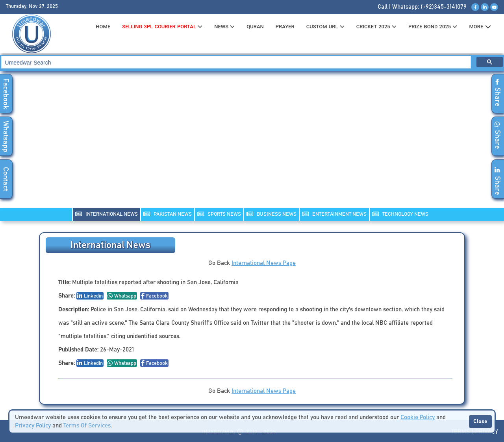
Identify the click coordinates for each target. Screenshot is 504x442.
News (224, 27)
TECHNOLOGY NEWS (400, 214)
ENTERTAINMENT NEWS (334, 214)
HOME (103, 27)
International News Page (264, 263)
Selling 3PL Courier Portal (162, 27)
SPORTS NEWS (219, 214)
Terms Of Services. (88, 426)
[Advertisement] (252, 145)
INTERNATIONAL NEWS (107, 214)
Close (480, 422)
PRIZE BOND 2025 (433, 27)
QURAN (255, 27)
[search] (235, 62)
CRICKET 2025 (376, 27)
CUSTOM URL (325, 27)
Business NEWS (271, 214)
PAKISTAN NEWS (168, 214)
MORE (480, 27)
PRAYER (285, 27)
